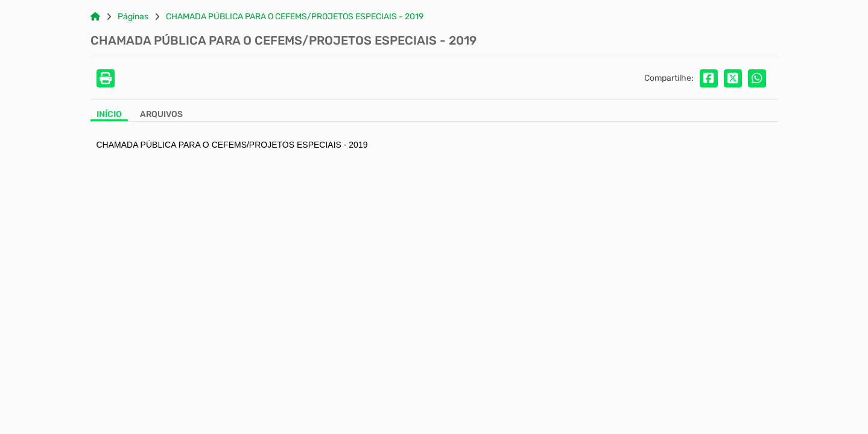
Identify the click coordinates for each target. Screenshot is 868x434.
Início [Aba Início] (109, 115)
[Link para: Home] (95, 17)
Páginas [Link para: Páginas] (133, 17)
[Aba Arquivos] (161, 115)
